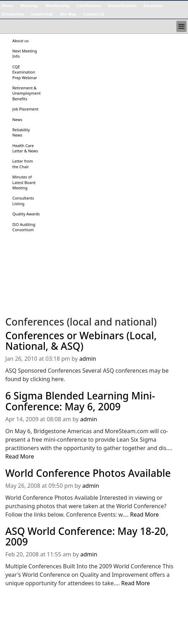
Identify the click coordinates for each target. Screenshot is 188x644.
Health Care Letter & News (25, 148)
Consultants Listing (23, 201)
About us (20, 41)
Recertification (122, 5)
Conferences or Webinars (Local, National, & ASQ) (81, 341)
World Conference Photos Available (88, 473)
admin (88, 359)
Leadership (42, 14)
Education (153, 5)
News (17, 119)
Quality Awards (26, 214)
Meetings (29, 5)
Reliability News (21, 132)
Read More (20, 456)
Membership (58, 5)
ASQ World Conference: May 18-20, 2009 (87, 537)
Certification (89, 5)
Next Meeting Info (25, 53)
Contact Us (94, 14)
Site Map (68, 14)
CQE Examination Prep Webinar (25, 72)
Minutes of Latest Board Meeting (24, 182)
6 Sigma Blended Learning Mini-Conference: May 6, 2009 (80, 401)
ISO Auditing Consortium (24, 227)
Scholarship (13, 14)
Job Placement (25, 109)
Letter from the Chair (23, 164)
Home (8, 5)
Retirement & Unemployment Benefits (26, 93)
